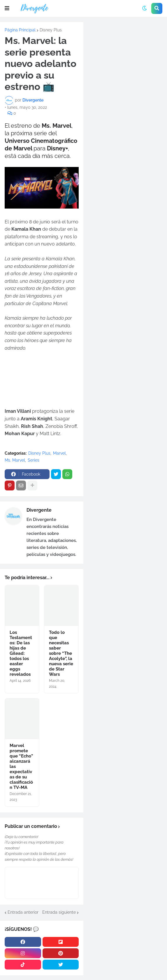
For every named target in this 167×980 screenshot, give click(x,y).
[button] (7, 8)
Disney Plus (51, 30)
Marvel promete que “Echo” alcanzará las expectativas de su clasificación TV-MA (21, 766)
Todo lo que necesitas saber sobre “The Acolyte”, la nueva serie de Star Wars (61, 653)
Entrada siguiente (59, 912)
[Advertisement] (125, 61)
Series (34, 460)
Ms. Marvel (15, 460)
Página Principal (20, 30)
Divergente (39, 510)
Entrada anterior (23, 912)
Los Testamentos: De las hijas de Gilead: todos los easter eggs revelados (21, 653)
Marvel (59, 453)
